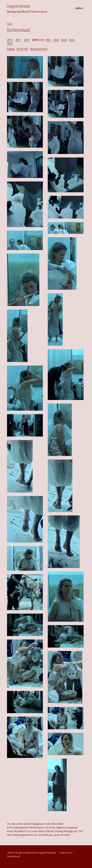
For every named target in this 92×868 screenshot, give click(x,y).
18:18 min (22, 49)
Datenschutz (14, 856)
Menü (79, 8)
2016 (10, 40)
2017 (18, 40)
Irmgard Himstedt (18, 6)
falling (11, 49)
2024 (72, 40)
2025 (10, 43)
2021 (48, 40)
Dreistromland (39, 49)
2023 (64, 40)
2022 (56, 40)
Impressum (66, 853)
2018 (27, 40)
